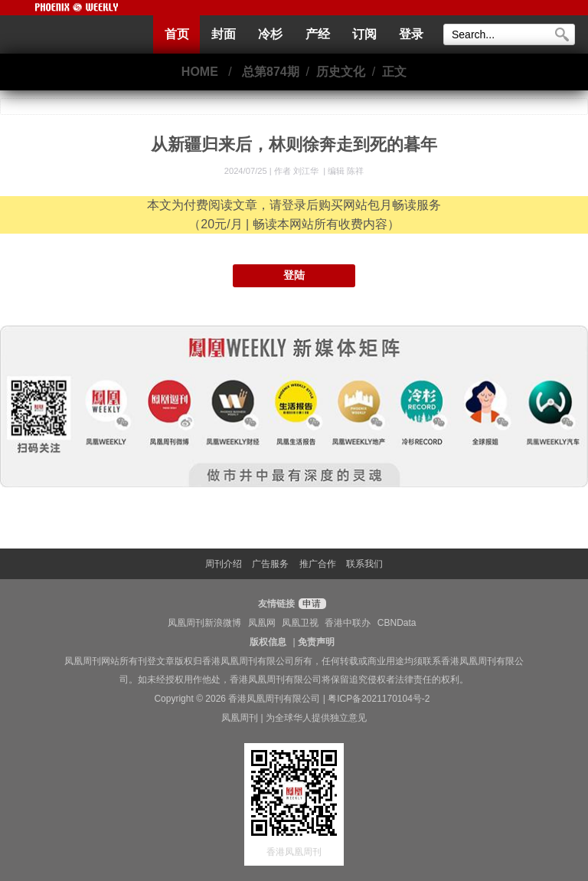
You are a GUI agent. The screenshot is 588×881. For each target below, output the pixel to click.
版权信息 (268, 642)
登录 (411, 34)
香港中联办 (348, 623)
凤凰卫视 (300, 623)
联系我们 (364, 564)
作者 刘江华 (297, 171)
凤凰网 (262, 623)
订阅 (364, 34)
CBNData (397, 623)
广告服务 (270, 564)
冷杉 (270, 34)
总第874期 (271, 72)
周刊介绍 (224, 564)
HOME (200, 72)
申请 (310, 604)
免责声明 (316, 642)
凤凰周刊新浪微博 (204, 623)
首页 (177, 34)
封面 (224, 34)
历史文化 (341, 72)
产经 (318, 34)
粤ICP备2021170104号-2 (379, 699)
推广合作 (318, 564)
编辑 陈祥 (346, 171)
